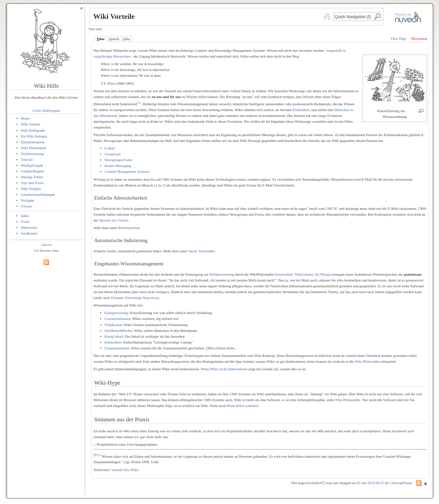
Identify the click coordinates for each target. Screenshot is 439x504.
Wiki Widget (30, 189)
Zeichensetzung (32, 154)
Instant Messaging (118, 166)
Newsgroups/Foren (118, 160)
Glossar (27, 206)
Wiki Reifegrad (32, 130)
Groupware (113, 154)
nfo (126, 39)
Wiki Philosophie (34, 148)
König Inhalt (114, 337)
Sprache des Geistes (114, 220)
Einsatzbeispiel (32, 142)
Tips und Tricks (32, 183)
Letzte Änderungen (46, 111)
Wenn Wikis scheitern (242, 406)
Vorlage (27, 200)
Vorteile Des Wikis (125, 470)
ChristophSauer (401, 483)
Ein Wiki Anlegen (34, 136)
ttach (114, 39)
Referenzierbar (129, 228)
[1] (139, 103)
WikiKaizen (113, 325)
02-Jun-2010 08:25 (370, 483)
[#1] (97, 455)
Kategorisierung (116, 313)
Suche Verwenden (201, 251)
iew (101, 39)
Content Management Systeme (127, 172)
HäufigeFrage (31, 165)
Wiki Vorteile (31, 124)
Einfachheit (301, 110)
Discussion (419, 39)
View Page (399, 39)
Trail (24, 222)
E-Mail (110, 148)
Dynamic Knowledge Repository (135, 298)
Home (25, 118)
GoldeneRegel (31, 171)
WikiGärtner (304, 274)
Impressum (29, 227)
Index (25, 216)
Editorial (47, 245)
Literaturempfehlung (36, 195)
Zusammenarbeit (117, 348)
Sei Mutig (322, 274)
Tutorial (27, 160)
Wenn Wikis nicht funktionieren (224, 369)
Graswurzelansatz (118, 319)
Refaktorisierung (222, 274)
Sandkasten (29, 233)
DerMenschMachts (118, 331)
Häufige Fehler (32, 177)
